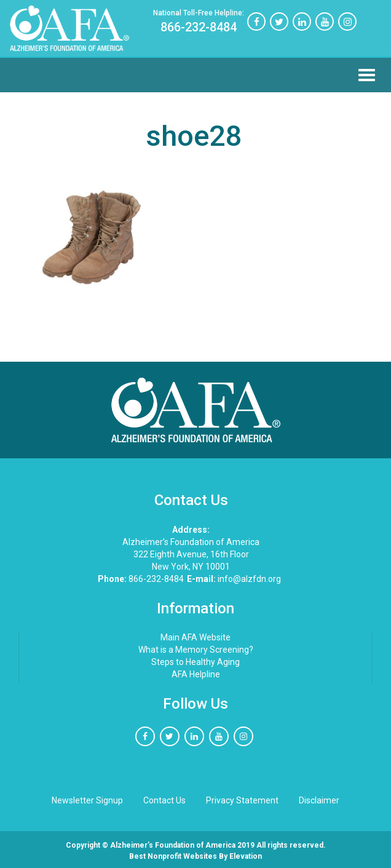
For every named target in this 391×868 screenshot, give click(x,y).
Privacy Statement (242, 800)
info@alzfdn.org (234, 579)
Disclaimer (319, 800)
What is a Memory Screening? (196, 650)
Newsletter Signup (87, 800)
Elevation (246, 856)
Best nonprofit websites (173, 856)
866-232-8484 (199, 21)
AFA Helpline (196, 674)
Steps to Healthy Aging (195, 662)
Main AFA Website (195, 637)
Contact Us (164, 800)
